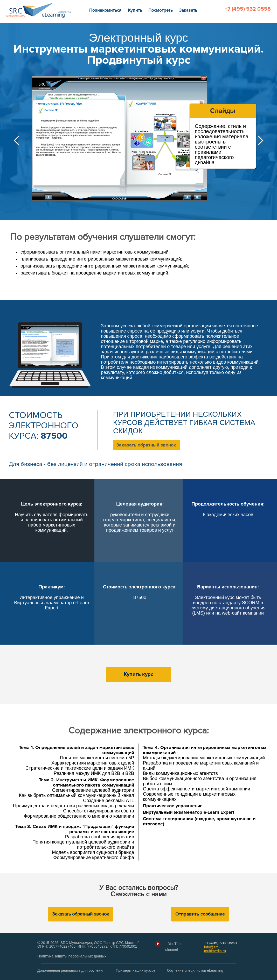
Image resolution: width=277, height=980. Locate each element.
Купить (135, 10)
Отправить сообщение (200, 914)
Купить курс (138, 674)
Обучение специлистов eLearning (195, 970)
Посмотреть (161, 10)
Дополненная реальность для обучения (71, 970)
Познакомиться (105, 10)
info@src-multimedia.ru (215, 949)
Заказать (188, 10)
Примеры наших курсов (136, 970)
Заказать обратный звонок (146, 445)
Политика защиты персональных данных (72, 956)
